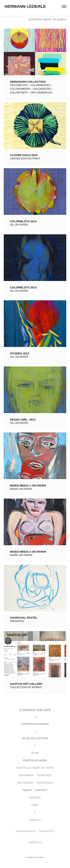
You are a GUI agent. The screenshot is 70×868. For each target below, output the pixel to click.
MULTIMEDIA (25, 783)
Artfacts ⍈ (35, 820)
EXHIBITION (44, 775)
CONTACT (41, 790)
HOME (35, 753)
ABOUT (27, 790)
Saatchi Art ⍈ (47, 831)
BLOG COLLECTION (35, 738)
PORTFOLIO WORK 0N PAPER (35, 768)
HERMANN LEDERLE (23, 6)
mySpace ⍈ (35, 842)
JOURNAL (35, 798)
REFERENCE (45, 783)
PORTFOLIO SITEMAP (35, 724)
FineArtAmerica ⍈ (26, 831)
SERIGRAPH (26, 775)
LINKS (35, 805)
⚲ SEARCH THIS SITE (35, 710)
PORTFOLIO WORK (35, 760)
